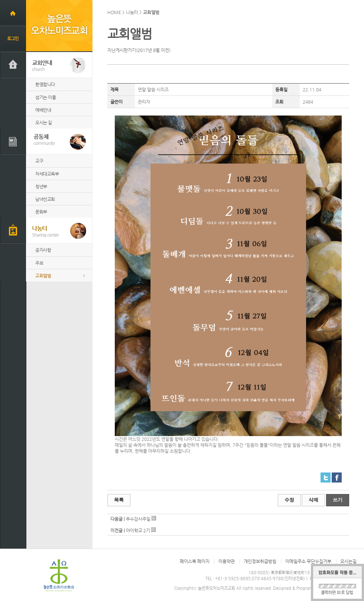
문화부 (41, 212)
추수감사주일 (138, 519)
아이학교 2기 (138, 530)
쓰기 (338, 500)
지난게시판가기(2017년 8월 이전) (139, 50)
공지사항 (43, 250)
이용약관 (227, 561)
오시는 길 (44, 123)
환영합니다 (45, 84)
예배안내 (43, 110)
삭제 (313, 500)
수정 (289, 500)
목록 (119, 500)
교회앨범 (43, 276)
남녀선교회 (45, 199)
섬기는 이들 (45, 97)
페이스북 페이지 (195, 561)
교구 (39, 161)
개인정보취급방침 (260, 561)
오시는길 (348, 561)
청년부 (41, 186)
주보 (39, 263)
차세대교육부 (47, 174)
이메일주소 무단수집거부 (308, 561)
